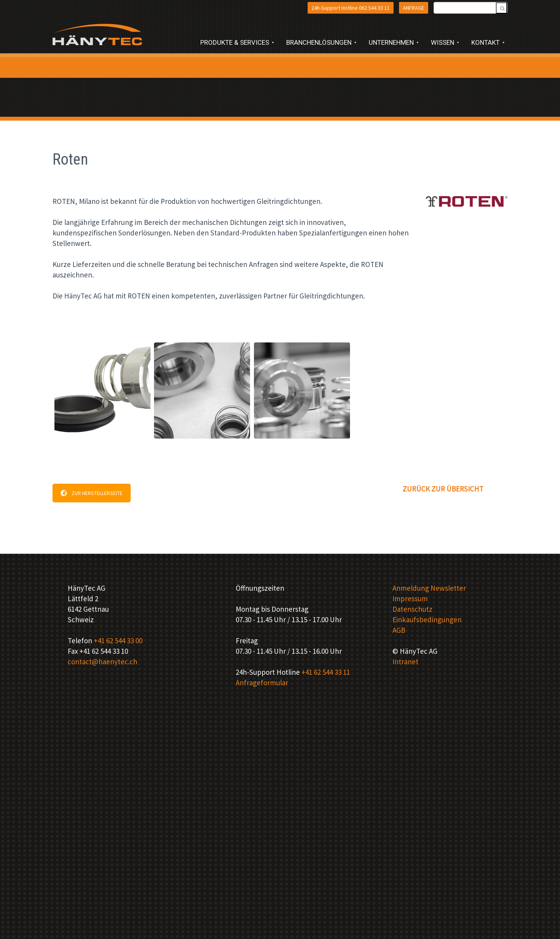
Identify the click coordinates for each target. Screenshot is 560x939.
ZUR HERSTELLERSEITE (92, 493)
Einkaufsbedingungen (427, 620)
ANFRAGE (414, 8)
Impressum (410, 599)
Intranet (405, 662)
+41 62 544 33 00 (118, 641)
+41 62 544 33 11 (326, 672)
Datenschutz (412, 609)
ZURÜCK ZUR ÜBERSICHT (443, 489)
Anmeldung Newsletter (429, 588)
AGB (399, 630)
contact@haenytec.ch (102, 662)
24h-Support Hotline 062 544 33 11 (351, 8)
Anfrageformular (262, 683)
